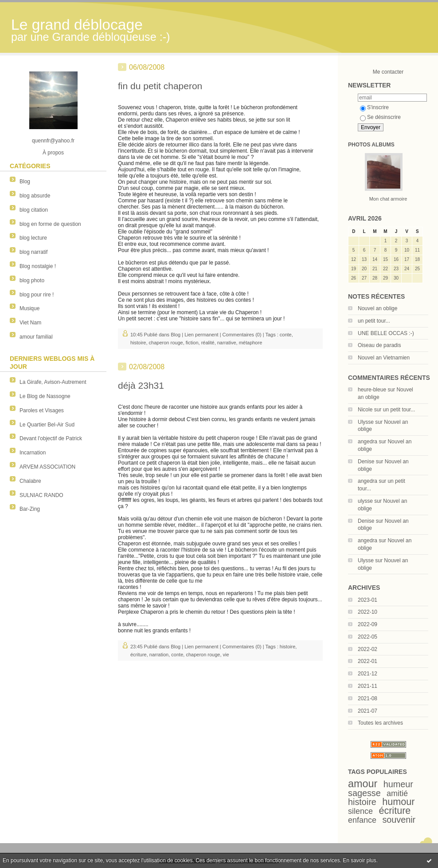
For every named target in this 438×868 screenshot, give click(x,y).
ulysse (365, 501)
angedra (368, 442)
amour (363, 784)
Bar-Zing (30, 509)
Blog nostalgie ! (38, 266)
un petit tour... (374, 321)
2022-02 (368, 649)
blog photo (32, 280)
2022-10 (368, 612)
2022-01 (368, 661)
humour (398, 802)
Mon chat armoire (388, 199)
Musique (29, 308)
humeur (398, 784)
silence (360, 811)
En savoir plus (359, 860)
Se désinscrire (380, 117)
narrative (227, 343)
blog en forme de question (50, 224)
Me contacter (388, 72)
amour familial (36, 337)
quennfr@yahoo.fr (53, 141)
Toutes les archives (380, 723)
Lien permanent (201, 335)
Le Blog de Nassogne (45, 396)
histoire (362, 802)
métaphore (251, 343)
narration (159, 655)
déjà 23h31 (141, 385)
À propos (53, 153)
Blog (25, 181)
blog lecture (33, 238)
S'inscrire (374, 107)
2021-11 (368, 686)
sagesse (364, 793)
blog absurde (35, 196)
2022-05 (368, 637)
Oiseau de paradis (379, 345)
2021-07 (368, 711)
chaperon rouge (166, 343)
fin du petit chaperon (160, 86)
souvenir (399, 820)
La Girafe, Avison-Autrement (53, 382)
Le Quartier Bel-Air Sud (47, 425)
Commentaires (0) (242, 335)
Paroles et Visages (42, 410)
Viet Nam (30, 323)
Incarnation (33, 453)
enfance (362, 820)
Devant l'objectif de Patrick (51, 438)
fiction (192, 343)
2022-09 (368, 624)
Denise (366, 462)
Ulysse (366, 422)
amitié (397, 793)
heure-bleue (372, 390)
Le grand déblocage (77, 25)
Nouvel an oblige (377, 308)
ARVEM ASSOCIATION (47, 467)
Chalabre (30, 481)
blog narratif (33, 252)
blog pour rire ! (37, 295)
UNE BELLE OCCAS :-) (386, 333)
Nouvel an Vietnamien (384, 358)
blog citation (34, 210)
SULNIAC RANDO (41, 495)
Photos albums (371, 145)
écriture (395, 811)
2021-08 (368, 698)
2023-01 (368, 600)
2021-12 (368, 674)
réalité (208, 343)
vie (226, 655)
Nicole (365, 410)
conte (286, 335)
